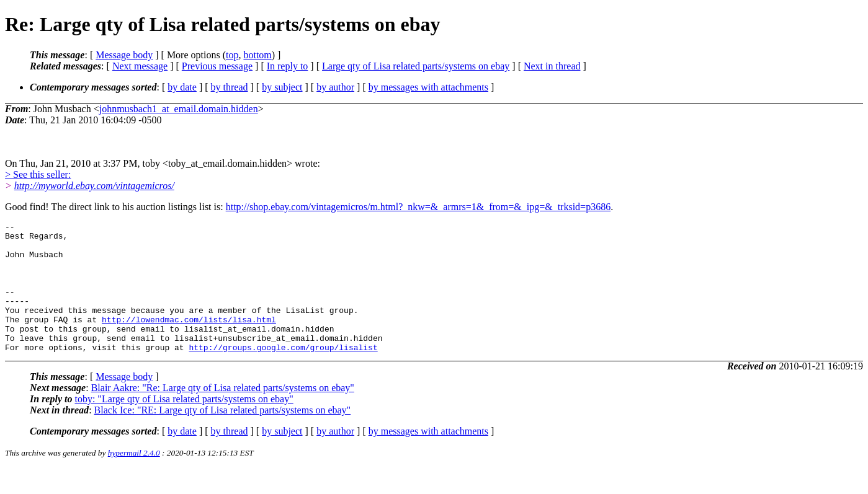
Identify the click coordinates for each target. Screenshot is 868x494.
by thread (230, 87)
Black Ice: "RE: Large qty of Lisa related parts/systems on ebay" (223, 436)
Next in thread (552, 66)
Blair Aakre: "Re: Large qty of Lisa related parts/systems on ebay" (223, 414)
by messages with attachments (428, 87)
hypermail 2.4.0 (134, 479)
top (232, 55)
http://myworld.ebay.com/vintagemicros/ (94, 186)
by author (335, 87)
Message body (124, 55)
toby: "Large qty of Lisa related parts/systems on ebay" (184, 425)
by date (182, 87)
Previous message (217, 66)
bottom (257, 55)
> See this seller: (38, 174)
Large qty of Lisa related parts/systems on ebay (416, 66)
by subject (282, 87)
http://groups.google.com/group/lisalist (283, 373)
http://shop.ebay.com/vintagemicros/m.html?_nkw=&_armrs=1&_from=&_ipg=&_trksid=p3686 (418, 207)
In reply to (288, 66)
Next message (140, 66)
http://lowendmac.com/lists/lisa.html (189, 340)
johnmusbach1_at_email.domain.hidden (179, 109)
